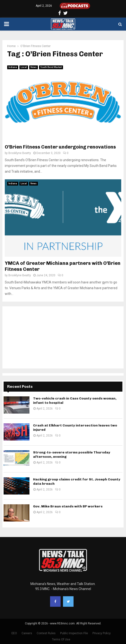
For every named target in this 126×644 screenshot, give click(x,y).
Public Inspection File (74, 633)
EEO (14, 633)
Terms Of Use (61, 639)
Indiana (13, 67)
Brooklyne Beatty (20, 153)
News (34, 67)
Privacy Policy (102, 633)
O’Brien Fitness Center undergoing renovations (60, 147)
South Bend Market (51, 67)
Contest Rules (46, 633)
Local (24, 67)
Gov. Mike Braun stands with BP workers (68, 506)
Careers (27, 633)
